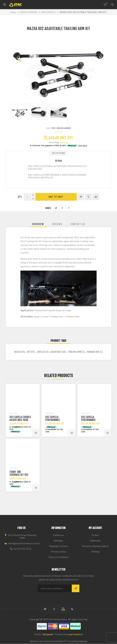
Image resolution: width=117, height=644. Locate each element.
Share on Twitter (56, 208)
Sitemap (95, 552)
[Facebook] (54, 609)
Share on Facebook (62, 208)
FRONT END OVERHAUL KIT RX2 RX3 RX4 (19, 475)
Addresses (95, 541)
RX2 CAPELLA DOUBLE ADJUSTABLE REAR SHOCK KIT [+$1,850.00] (58, 167)
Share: (48, 208)
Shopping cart (107, 3)
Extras (58, 161)
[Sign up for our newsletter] (55, 588)
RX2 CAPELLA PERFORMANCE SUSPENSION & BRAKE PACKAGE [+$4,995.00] (57, 176)
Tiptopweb (48, 634)
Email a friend (96, 197)
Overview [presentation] (38, 224)
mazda (17, 352)
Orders (95, 535)
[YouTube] (63, 609)
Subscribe (76, 588)
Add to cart (56, 197)
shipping (64, 142)
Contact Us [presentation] (78, 224)
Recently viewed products (95, 546)
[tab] (38, 224)
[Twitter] (45, 609)
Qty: (20, 197)
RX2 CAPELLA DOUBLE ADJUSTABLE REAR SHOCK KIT (20, 420)
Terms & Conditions (58, 557)
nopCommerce (75, 634)
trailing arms (75, 352)
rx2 (29, 352)
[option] (20, 112)
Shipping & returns (58, 546)
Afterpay (58, 541)
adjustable (56, 352)
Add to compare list (88, 197)
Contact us (58, 535)
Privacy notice (58, 552)
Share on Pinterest (69, 208)
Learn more (83, 146)
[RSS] (72, 609)
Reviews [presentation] (57, 224)
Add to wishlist (81, 197)
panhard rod (93, 352)
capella (40, 352)
